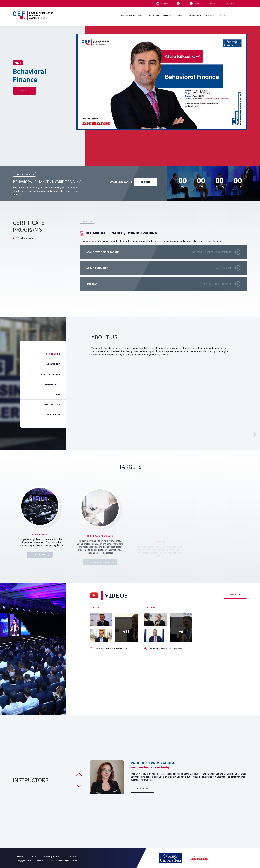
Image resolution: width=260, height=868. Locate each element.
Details (25, 91)
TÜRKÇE (213, 3)
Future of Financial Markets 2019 (109, 656)
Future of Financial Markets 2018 (163, 656)
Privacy (21, 856)
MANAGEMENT (50, 384)
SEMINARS (168, 16)
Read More (143, 788)
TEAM (55, 394)
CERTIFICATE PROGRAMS (132, 16)
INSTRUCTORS (195, 16)
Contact (72, 856)
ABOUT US (210, 16)
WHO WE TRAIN (50, 405)
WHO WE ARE (51, 364)
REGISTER (146, 182)
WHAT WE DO (51, 415)
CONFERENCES (153, 16)
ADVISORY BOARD (48, 374)
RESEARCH (180, 16)
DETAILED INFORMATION (121, 182)
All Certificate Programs (24, 238)
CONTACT (229, 3)
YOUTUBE (163, 3)
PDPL (34, 856)
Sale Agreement (52, 856)
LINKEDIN (196, 3)
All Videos (235, 602)
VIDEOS (222, 16)
